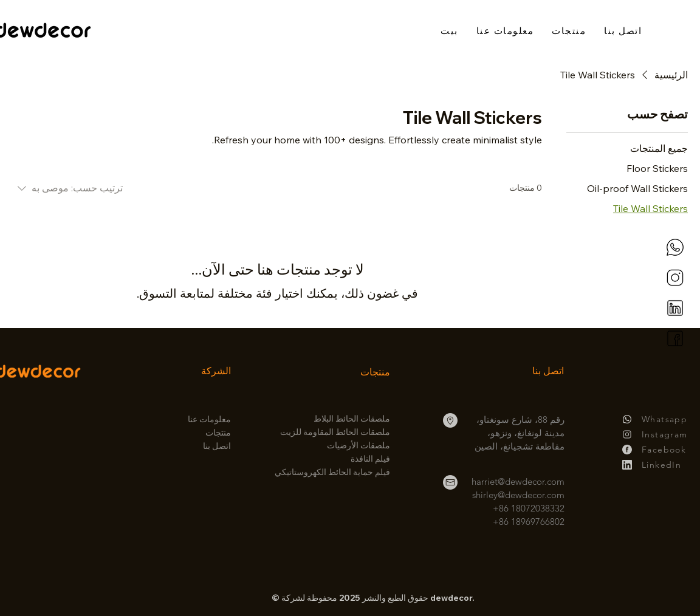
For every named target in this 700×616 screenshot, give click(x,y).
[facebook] (675, 338)
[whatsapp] (675, 247)
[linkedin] (675, 308)
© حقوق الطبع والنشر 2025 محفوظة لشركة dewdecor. (373, 598)
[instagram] (675, 278)
